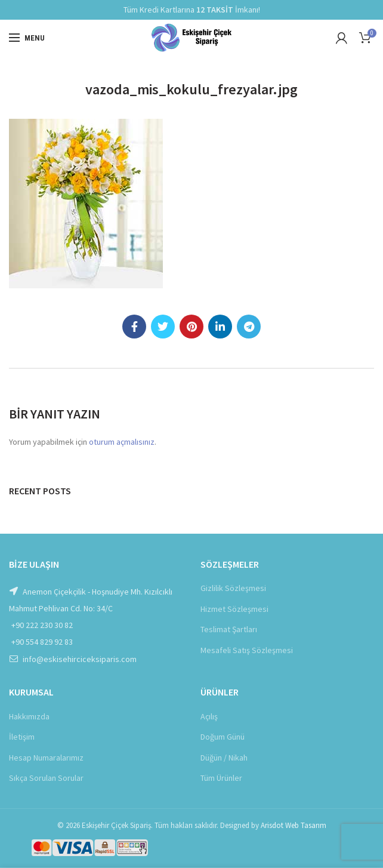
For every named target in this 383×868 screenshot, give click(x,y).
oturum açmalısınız (122, 442)
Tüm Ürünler (221, 778)
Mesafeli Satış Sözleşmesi (247, 650)
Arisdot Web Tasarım (294, 825)
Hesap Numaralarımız (46, 758)
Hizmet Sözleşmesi (234, 609)
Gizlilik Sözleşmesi (233, 588)
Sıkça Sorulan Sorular (46, 778)
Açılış (209, 716)
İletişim (22, 737)
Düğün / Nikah (224, 758)
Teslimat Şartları (229, 629)
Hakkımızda (29, 716)
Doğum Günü (223, 737)
